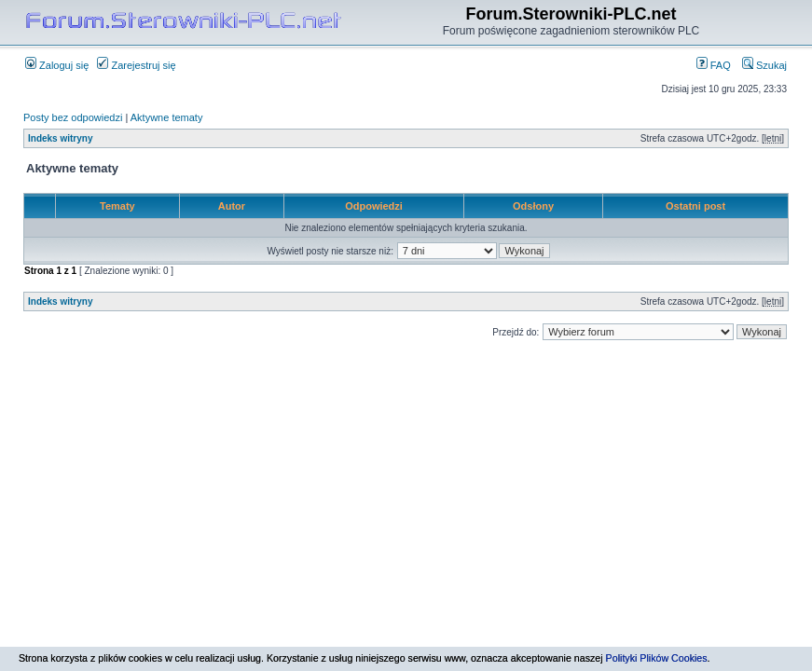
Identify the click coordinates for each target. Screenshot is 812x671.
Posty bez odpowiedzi (73, 117)
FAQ (714, 65)
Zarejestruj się (136, 65)
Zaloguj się (57, 65)
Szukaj (764, 65)
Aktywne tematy (167, 117)
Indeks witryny (60, 138)
